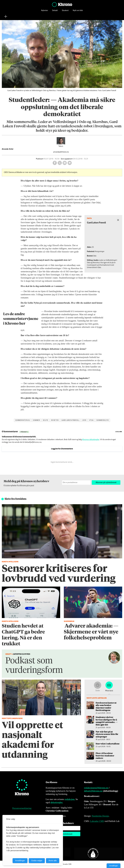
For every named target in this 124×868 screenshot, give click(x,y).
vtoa (91, 420)
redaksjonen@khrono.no (96, 788)
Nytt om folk (78, 11)
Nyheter (45, 11)
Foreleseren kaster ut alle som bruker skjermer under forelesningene (106, 706)
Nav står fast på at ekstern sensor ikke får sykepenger (107, 734)
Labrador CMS (97, 821)
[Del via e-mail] (70, 163)
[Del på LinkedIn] (65, 163)
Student (65, 11)
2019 (84, 420)
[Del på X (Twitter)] (60, 163)
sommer (36, 420)
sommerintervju (23, 420)
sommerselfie (103, 420)
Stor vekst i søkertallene (108, 744)
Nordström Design (100, 816)
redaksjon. (70, 799)
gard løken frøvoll (71, 420)
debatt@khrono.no (93, 791)
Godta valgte (37, 861)
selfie (46, 420)
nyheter (55, 420)
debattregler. (57, 802)
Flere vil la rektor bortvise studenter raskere (105, 756)
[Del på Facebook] (55, 163)
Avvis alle (53, 861)
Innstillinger (114, 866)
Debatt (55, 11)
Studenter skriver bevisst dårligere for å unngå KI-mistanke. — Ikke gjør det (107, 721)
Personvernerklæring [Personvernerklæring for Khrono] (22, 808)
